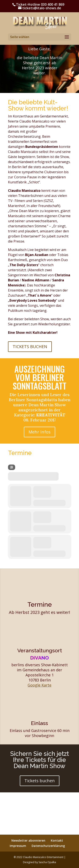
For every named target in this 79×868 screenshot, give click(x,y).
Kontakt (57, 840)
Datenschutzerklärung (48, 846)
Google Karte (39, 685)
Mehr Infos (39, 432)
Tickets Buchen (30, 347)
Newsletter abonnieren (28, 840)
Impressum (18, 846)
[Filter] (12, 467)
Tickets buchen (40, 781)
